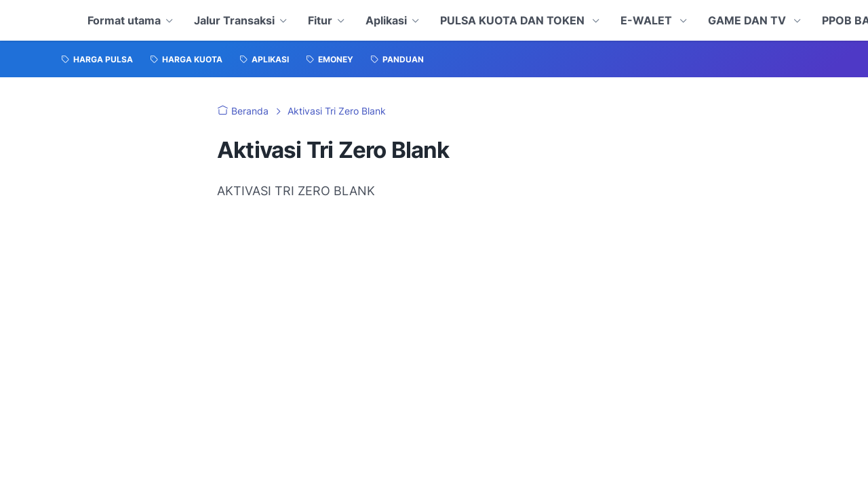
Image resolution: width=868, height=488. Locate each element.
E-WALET (648, 20)
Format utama (124, 20)
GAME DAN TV (748, 20)
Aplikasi (386, 20)
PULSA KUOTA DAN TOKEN (514, 20)
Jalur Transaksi (234, 20)
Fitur (320, 20)
